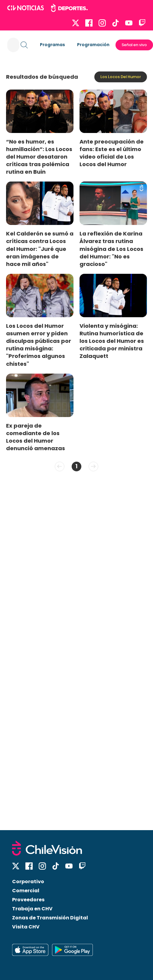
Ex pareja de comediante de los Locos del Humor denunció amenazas (36, 437)
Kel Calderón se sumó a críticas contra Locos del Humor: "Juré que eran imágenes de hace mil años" (40, 249)
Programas (52, 45)
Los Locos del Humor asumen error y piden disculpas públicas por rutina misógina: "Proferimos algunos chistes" (39, 345)
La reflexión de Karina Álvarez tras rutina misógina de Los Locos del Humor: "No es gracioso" (111, 249)
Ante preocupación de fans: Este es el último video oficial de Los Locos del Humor (112, 153)
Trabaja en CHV (32, 909)
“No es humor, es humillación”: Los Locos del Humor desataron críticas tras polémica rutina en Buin (39, 157)
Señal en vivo (134, 45)
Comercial (26, 891)
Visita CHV (26, 927)
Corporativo (28, 882)
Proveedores (28, 900)
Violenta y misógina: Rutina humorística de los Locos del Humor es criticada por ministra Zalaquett (112, 341)
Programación (93, 45)
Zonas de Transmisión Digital (50, 918)
